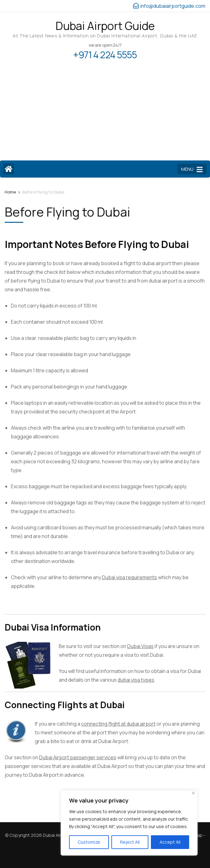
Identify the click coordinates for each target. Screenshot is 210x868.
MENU (192, 169)
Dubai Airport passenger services (78, 757)
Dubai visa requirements (130, 577)
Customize (89, 842)
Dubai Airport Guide (105, 26)
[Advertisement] (105, 114)
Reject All (130, 842)
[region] (129, 823)
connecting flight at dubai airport (118, 724)
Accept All (170, 842)
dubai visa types (136, 680)
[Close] (193, 793)
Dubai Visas (140, 646)
